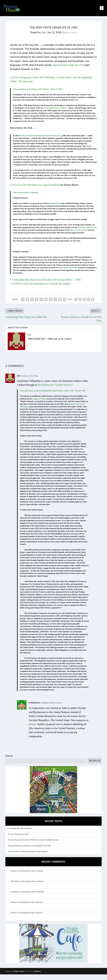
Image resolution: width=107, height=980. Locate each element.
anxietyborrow (35, 708)
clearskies (14, 897)
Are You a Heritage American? (18, 840)
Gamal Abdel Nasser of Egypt (55, 113)
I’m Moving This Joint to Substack (20, 834)
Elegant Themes (19, 977)
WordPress (37, 977)
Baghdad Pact (55, 209)
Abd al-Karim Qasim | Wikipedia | (26, 198)
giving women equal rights (68, 273)
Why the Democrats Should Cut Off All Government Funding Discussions (33, 846)
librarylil (14, 887)
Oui (43, 38)
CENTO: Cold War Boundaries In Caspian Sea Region (42, 289)
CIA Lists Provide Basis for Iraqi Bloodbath (36, 190)
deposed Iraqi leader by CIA (68, 71)
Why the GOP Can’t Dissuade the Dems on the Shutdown (28, 857)
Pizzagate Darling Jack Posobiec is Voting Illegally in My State (29, 851)
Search (9, 761)
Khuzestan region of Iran (87, 233)
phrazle (33, 730)
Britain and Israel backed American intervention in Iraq (40, 141)
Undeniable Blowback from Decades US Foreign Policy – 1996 (46, 285)
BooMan (14, 877)
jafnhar (13, 908)
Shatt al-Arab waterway (79, 236)
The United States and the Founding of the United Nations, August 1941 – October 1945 (53, 396)
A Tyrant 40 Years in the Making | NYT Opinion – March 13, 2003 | (38, 95)
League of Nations (39, 404)
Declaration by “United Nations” (55, 390)
